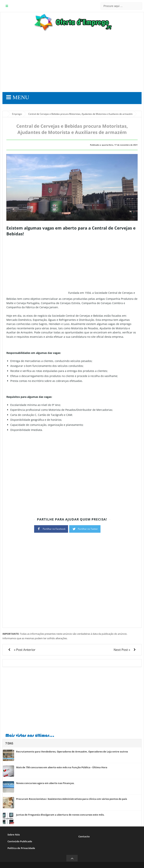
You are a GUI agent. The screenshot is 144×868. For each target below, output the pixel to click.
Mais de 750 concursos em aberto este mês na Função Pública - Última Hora (62, 767)
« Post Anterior (25, 650)
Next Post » (122, 650)
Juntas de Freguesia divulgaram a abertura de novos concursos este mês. (60, 815)
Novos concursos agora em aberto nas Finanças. (45, 783)
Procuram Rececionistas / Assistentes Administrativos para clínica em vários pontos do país (72, 799)
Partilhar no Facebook (51, 529)
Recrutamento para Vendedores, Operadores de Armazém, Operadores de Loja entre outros (72, 752)
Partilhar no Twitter (85, 529)
